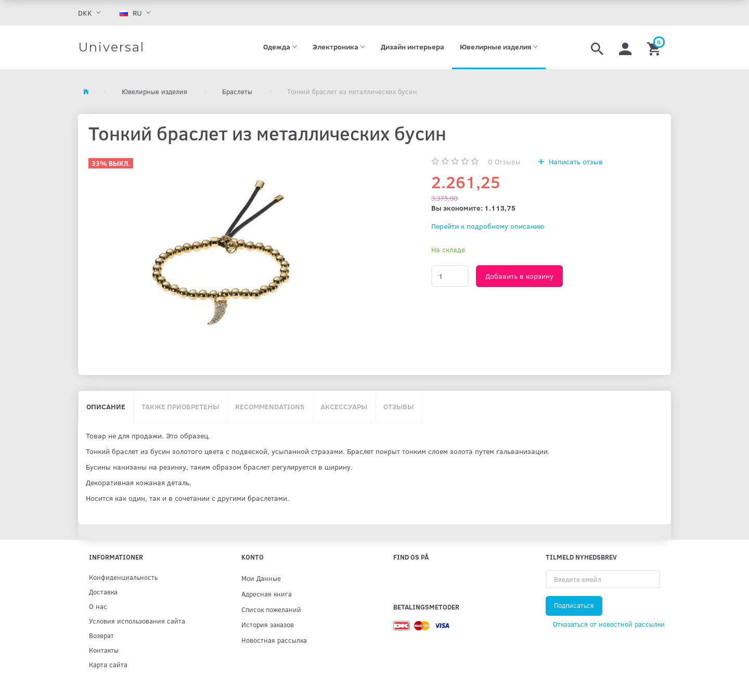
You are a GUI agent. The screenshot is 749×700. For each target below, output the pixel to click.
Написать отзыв (575, 161)
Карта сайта (108, 664)
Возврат (101, 635)
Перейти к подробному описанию (488, 226)
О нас (98, 606)
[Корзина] (655, 47)
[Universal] (111, 47)
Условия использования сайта (137, 621)
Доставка (103, 592)
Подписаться (574, 605)
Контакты (104, 650)
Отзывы (504, 161)
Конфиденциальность (123, 577)
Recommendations (270, 406)
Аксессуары (344, 406)
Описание (106, 406)
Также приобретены (180, 406)
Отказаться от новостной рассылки (609, 624)
